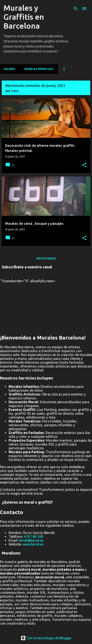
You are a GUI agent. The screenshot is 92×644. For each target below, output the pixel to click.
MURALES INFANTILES (39, 69)
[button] (84, 165)
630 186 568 (34, 537)
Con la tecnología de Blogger (46, 638)
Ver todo (12, 91)
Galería (9, 69)
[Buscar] (76, 9)
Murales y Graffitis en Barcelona (24, 17)
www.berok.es (33, 544)
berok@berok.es (31, 540)
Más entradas (46, 258)
